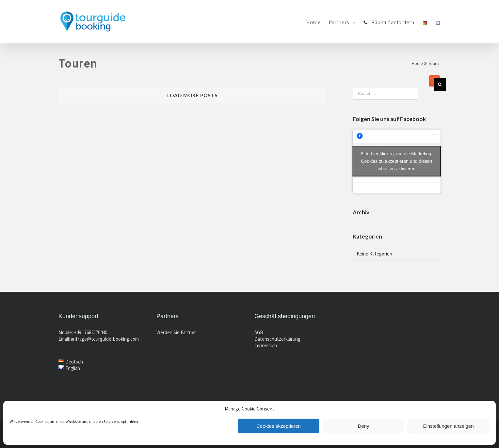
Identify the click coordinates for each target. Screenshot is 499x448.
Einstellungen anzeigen (448, 426)
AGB (259, 332)
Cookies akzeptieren (279, 426)
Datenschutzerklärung (277, 339)
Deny (363, 426)
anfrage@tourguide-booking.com (105, 339)
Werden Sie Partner (176, 332)
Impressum (266, 345)
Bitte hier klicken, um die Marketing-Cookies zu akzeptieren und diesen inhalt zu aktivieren (397, 161)
